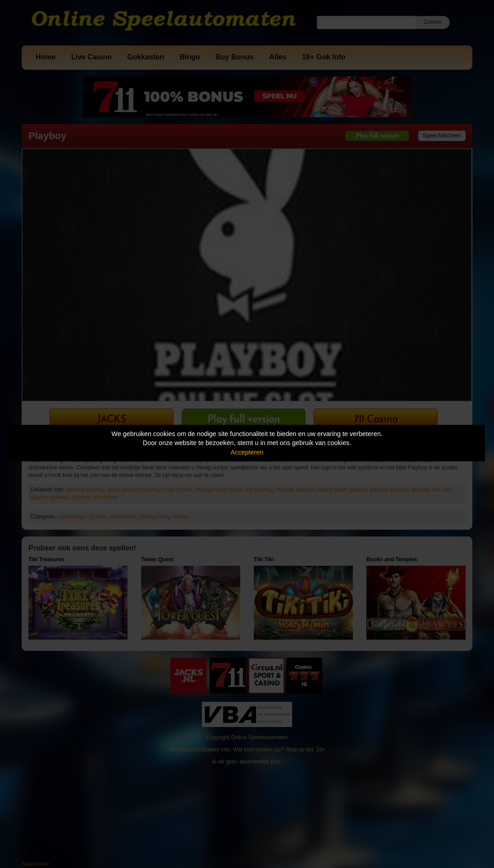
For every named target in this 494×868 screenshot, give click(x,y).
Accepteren (247, 452)
